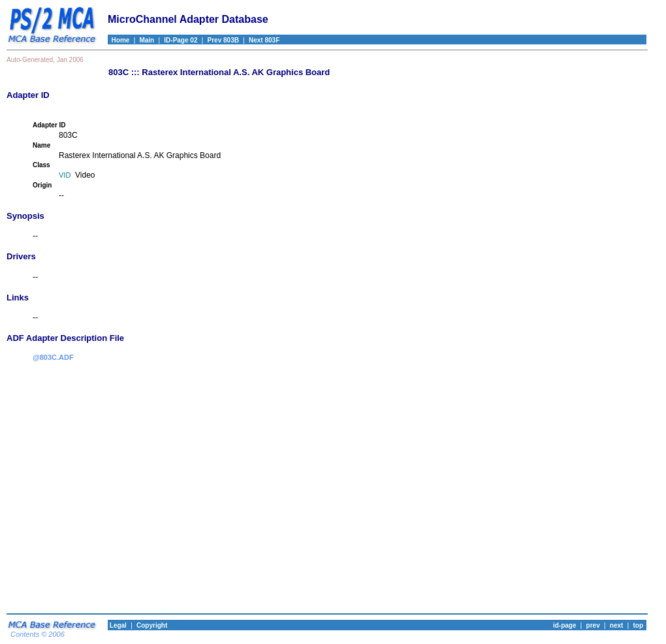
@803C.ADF (53, 357)
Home (119, 40)
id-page (565, 625)
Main (147, 40)
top (638, 625)
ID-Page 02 (181, 40)
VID (65, 175)
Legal (117, 625)
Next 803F (264, 40)
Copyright (152, 625)
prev (593, 625)
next (617, 625)
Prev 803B (223, 40)
